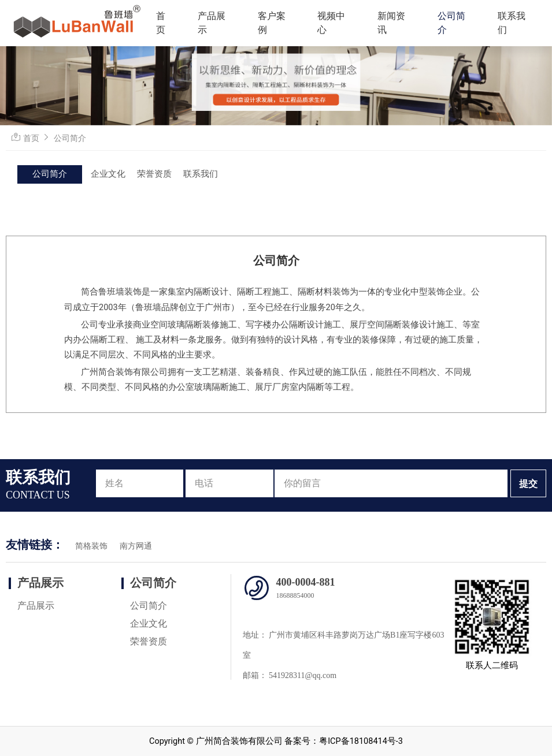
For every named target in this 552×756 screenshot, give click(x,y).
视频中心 (331, 23)
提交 (528, 484)
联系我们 (512, 23)
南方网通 (136, 546)
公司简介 (451, 23)
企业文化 (108, 174)
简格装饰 (91, 546)
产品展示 (212, 23)
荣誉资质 (154, 174)
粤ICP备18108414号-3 (361, 741)
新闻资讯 (391, 23)
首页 (161, 23)
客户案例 (272, 23)
